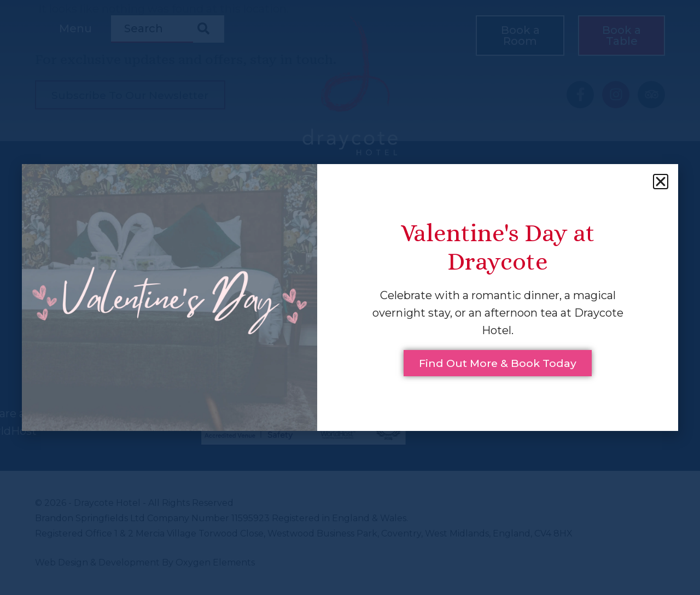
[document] (350, 297)
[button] (661, 181)
